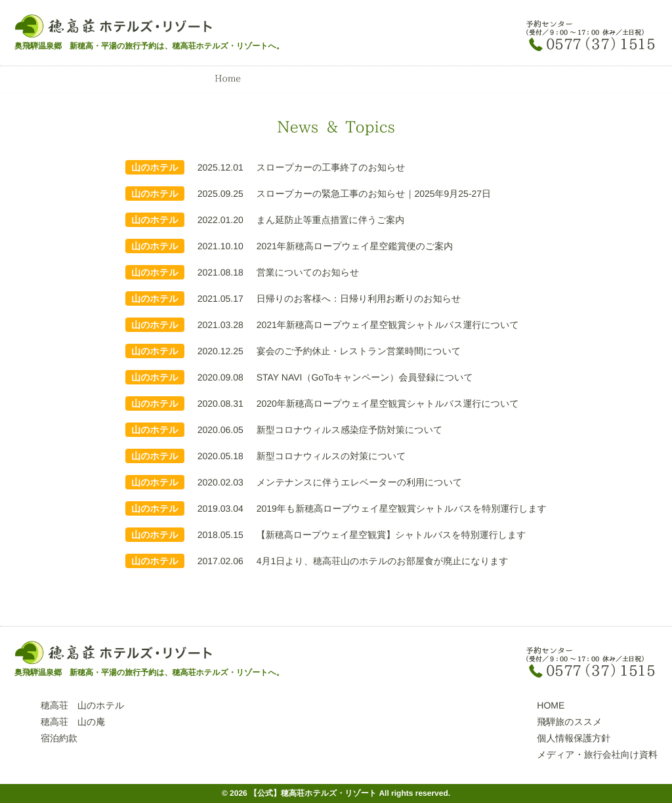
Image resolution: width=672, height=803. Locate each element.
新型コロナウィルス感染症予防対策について (350, 430)
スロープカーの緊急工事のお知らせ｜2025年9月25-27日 (374, 194)
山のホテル (155, 167)
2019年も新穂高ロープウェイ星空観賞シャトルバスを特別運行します (402, 508)
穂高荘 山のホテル (82, 705)
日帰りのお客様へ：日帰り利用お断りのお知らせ (359, 299)
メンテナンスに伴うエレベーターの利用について (360, 482)
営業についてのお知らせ (308, 272)
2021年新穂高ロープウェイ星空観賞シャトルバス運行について (388, 325)
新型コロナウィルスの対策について (331, 456)
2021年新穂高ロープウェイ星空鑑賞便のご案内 (355, 246)
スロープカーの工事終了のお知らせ (331, 167)
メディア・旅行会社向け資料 (597, 754)
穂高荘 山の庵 (73, 722)
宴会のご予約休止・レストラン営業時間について (359, 351)
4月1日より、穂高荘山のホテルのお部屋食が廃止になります (383, 561)
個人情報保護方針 (574, 738)
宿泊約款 (59, 738)
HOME (551, 705)
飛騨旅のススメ (569, 722)
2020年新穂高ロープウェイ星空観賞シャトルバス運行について (388, 403)
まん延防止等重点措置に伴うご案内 (331, 220)
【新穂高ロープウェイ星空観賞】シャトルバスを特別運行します (391, 535)
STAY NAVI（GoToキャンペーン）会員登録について (365, 377)
